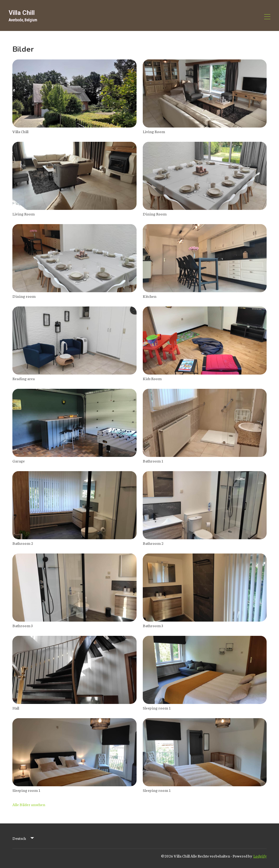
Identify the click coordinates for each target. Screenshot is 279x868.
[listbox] (24, 838)
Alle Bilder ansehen (29, 804)
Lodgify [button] (260, 856)
